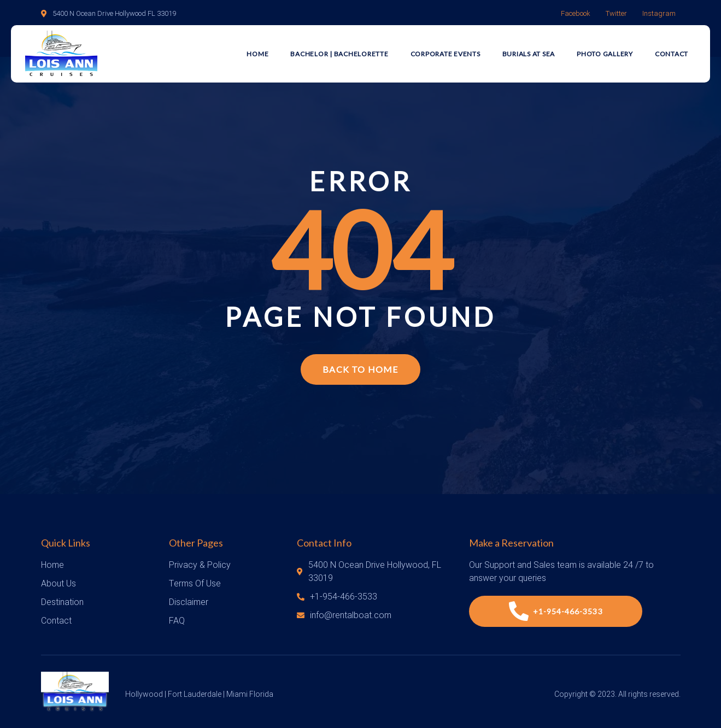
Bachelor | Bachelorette (339, 54)
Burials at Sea (529, 54)
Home (257, 54)
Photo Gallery (605, 54)
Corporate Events (446, 54)
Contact (672, 54)
